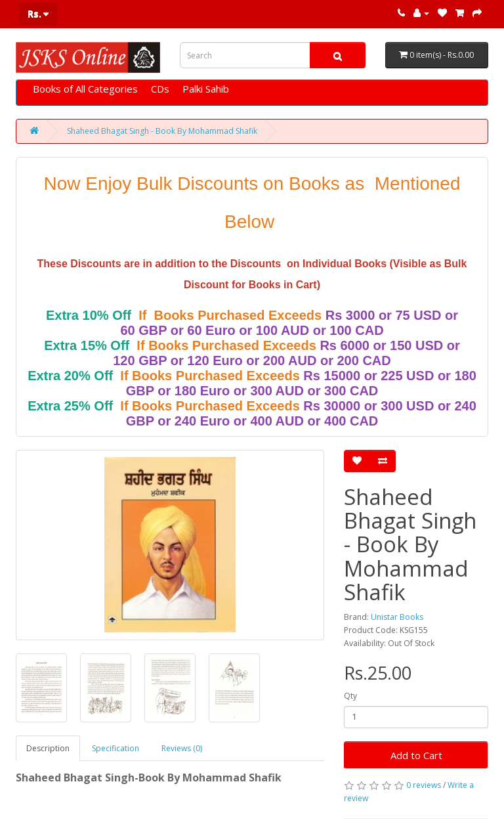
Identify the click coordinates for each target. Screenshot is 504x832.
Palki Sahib (206, 89)
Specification (115, 748)
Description (48, 748)
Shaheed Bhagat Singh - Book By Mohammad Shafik (162, 131)
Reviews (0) (182, 748)
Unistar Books (397, 617)
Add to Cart (416, 755)
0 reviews (424, 785)
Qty (350, 696)
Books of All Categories (85, 89)
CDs (160, 89)
